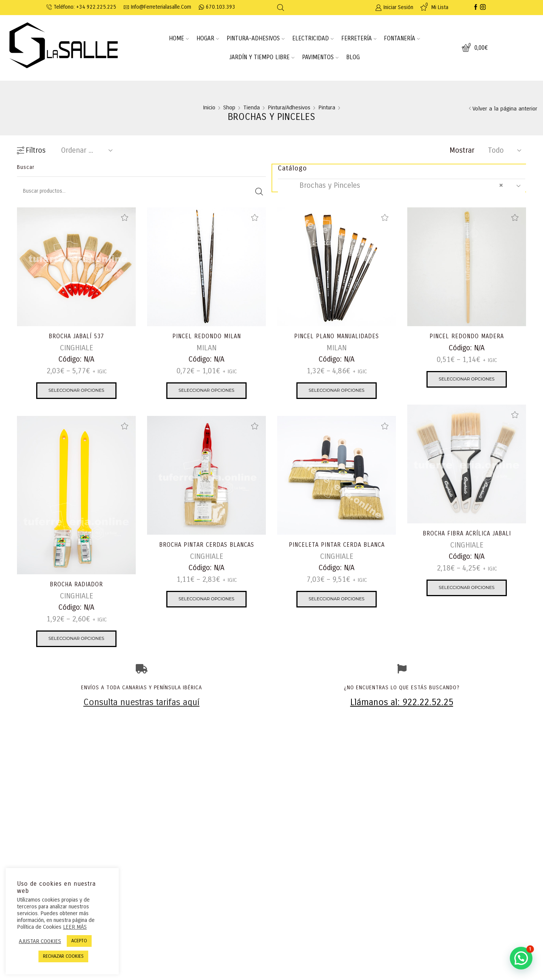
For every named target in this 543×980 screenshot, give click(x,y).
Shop (229, 108)
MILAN (206, 348)
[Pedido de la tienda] (85, 150)
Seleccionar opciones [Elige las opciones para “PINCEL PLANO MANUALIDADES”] (337, 391)
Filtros (31, 150)
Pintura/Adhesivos (289, 108)
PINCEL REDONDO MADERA (467, 337)
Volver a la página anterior (505, 109)
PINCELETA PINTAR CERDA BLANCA (337, 545)
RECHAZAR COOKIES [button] (63, 956)
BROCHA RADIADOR (77, 585)
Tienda (252, 108)
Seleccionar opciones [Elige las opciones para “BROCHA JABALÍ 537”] (77, 391)
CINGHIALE (77, 348)
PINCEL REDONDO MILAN (206, 337)
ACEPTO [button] (79, 941)
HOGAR (208, 38)
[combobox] (402, 186)
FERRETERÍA (359, 38)
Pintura (327, 108)
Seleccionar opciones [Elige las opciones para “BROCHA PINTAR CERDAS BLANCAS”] (207, 600)
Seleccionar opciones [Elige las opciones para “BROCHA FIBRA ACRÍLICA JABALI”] (467, 588)
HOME (179, 38)
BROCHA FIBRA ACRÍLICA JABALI (467, 534)
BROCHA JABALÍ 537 (76, 337)
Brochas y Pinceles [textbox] (394, 186)
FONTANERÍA (402, 38)
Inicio (209, 108)
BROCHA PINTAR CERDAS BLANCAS (206, 545)
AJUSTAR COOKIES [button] (40, 941)
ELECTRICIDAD (313, 38)
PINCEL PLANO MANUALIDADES (337, 337)
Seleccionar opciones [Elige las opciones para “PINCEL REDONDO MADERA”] (467, 380)
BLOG (353, 57)
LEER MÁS (75, 927)
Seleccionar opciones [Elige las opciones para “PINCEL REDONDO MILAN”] (207, 391)
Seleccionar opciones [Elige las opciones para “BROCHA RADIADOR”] (77, 639)
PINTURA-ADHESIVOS (256, 38)
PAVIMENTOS (320, 57)
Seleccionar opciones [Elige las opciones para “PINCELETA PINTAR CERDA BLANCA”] (337, 600)
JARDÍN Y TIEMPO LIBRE (262, 57)
